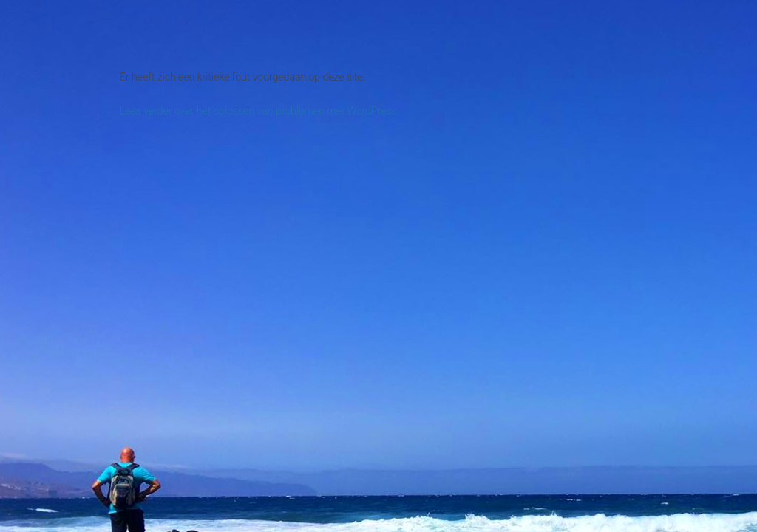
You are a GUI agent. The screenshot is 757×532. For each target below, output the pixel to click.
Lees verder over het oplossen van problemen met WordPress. (259, 111)
